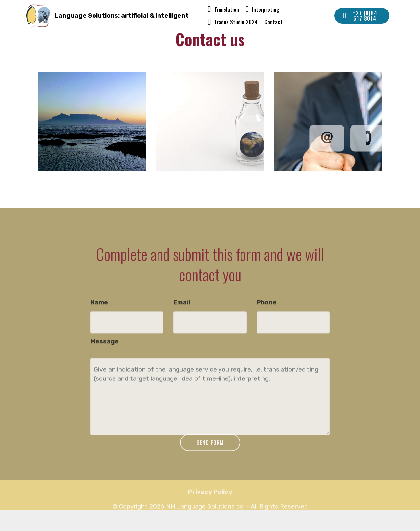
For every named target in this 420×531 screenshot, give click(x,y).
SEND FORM (210, 448)
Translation (223, 10)
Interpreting (263, 10)
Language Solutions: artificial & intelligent (122, 16)
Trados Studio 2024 (233, 22)
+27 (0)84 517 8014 (360, 16)
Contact (273, 22)
